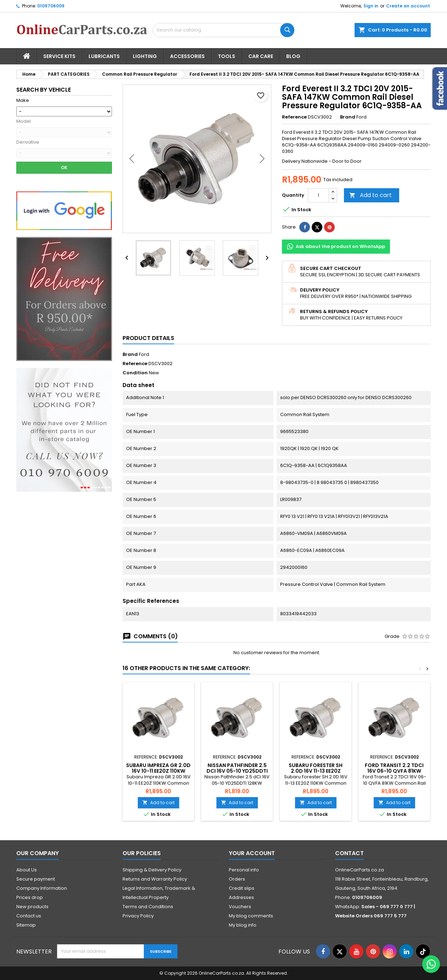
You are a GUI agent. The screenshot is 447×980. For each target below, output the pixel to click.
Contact (349, 853)
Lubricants (104, 56)
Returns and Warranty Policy (155, 879)
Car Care (261, 56)
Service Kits (59, 56)
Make (23, 100)
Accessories (187, 56)
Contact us (29, 916)
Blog (293, 56)
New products (32, 907)
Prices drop (30, 897)
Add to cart (370, 195)
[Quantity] (318, 195)
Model (24, 121)
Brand (348, 117)
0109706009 (51, 6)
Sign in (371, 6)
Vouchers (240, 907)
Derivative (28, 142)
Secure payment (36, 879)
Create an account (408, 6)
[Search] (223, 30)
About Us (27, 870)
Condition (135, 373)
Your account (252, 853)
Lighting (145, 56)
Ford (144, 354)
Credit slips (242, 888)
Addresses (241, 897)
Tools (227, 56)
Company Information (42, 888)
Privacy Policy (138, 916)
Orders (237, 879)
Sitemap (26, 925)
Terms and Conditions (148, 907)
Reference (294, 117)
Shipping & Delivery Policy (152, 870)
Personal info (244, 870)
